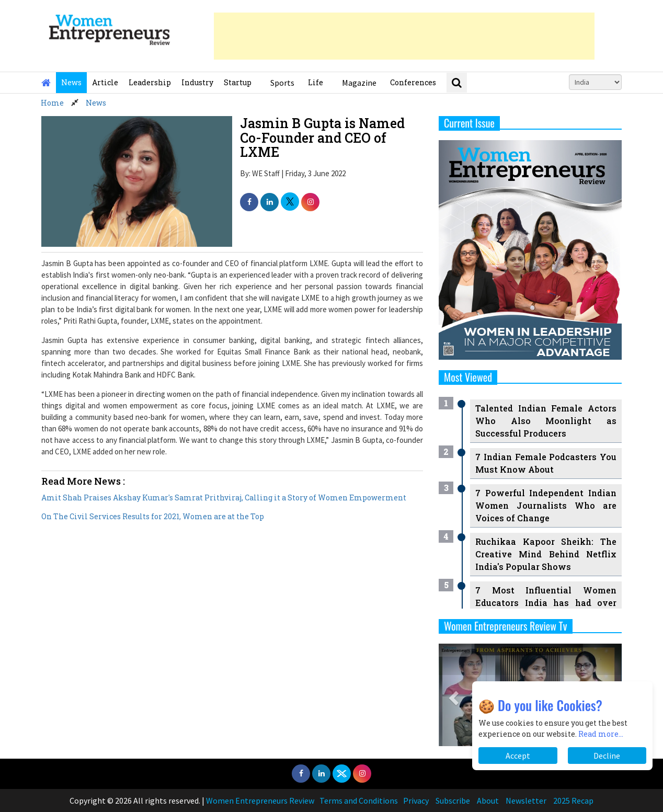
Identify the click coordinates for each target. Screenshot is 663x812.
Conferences (413, 82)
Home (52, 103)
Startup (238, 82)
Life (316, 82)
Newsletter (526, 800)
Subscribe (453, 800)
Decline (607, 756)
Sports (282, 83)
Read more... (601, 734)
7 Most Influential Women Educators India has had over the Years (546, 603)
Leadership (150, 82)
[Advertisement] (404, 36)
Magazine (359, 83)
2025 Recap (573, 800)
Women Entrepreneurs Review (260, 800)
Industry (197, 82)
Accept (518, 756)
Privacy (416, 800)
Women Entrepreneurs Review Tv (506, 626)
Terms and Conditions (359, 800)
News (71, 82)
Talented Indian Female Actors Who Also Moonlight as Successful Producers (546, 421)
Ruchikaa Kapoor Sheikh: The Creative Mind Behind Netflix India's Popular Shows (546, 554)
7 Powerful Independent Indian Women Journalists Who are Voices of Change (546, 505)
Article (105, 82)
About (488, 800)
